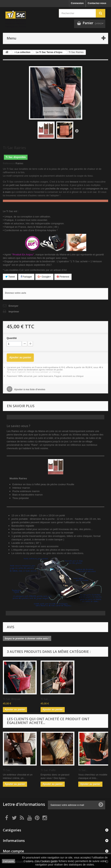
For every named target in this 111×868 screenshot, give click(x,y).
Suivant (77, 131)
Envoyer (13, 306)
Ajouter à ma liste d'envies (29, 389)
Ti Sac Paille (48, 770)
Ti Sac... (8, 699)
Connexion (77, 3)
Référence (9, 163)
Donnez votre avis (16, 293)
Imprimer (14, 312)
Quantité (12, 338)
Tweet (10, 277)
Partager (26, 277)
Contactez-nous (97, 3)
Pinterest (63, 277)
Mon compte (13, 851)
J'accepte (8, 861)
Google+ (44, 277)
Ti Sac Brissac (50, 699)
